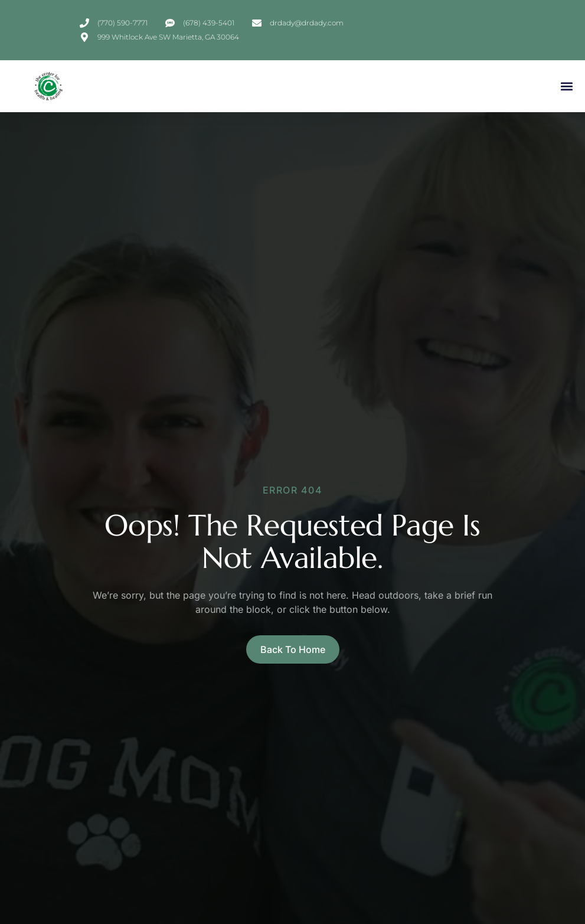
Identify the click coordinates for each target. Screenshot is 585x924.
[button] (566, 86)
